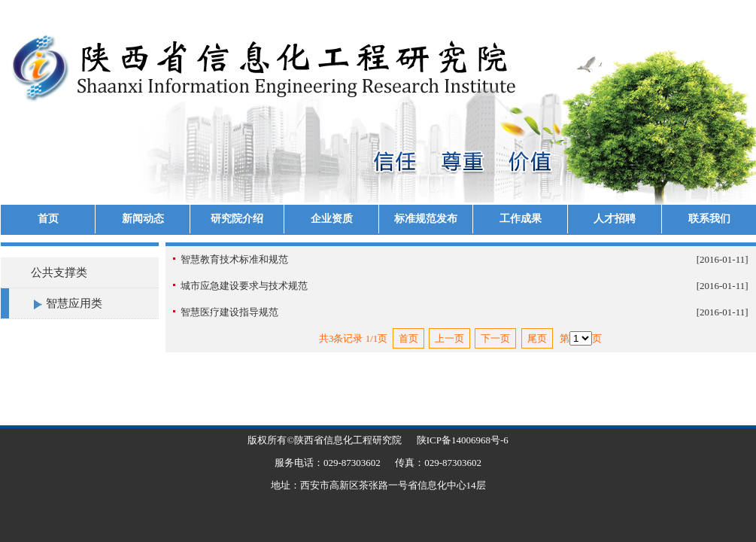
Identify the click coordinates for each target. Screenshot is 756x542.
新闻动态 (143, 219)
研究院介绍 (237, 219)
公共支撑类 (59, 273)
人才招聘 (615, 219)
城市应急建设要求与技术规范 (244, 286)
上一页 (449, 338)
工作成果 (521, 219)
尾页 (537, 338)
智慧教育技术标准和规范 (234, 259)
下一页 (495, 338)
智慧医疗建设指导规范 (229, 312)
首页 (48, 219)
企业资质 (332, 219)
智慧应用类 (74, 303)
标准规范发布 (426, 219)
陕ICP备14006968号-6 (463, 440)
